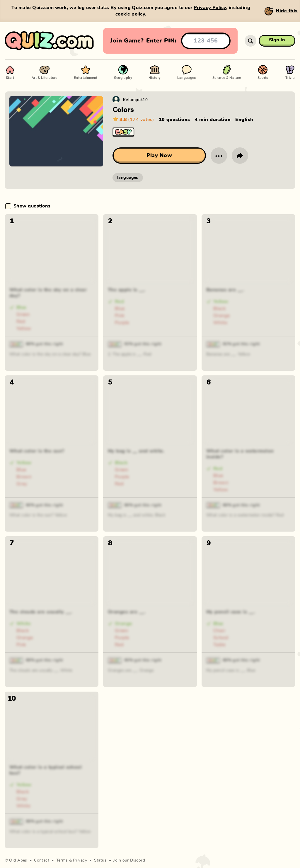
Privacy (80, 860)
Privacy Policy (210, 8)
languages (128, 178)
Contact (42, 860)
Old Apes (18, 860)
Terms (62, 860)
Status (100, 860)
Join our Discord (129, 860)
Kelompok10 (135, 99)
